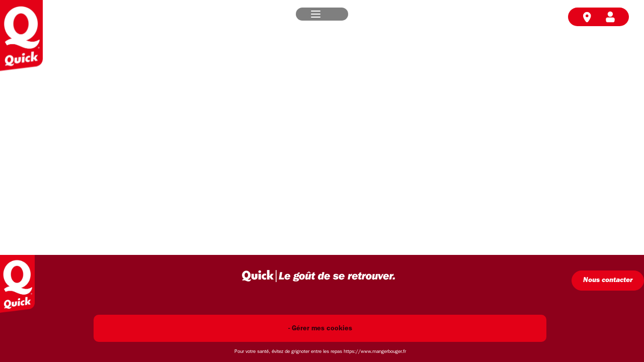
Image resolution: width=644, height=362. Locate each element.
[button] (316, 14)
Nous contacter (608, 280)
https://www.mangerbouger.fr (375, 352)
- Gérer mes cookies (320, 329)
